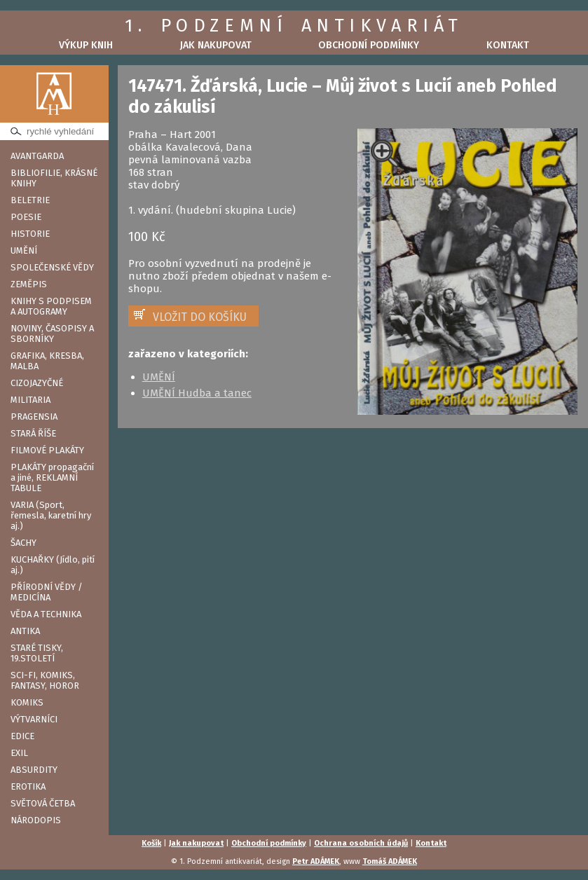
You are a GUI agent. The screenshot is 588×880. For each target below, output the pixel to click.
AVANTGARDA (37, 156)
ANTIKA (25, 631)
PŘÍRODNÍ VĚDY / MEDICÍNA (47, 592)
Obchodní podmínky (369, 45)
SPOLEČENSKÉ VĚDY (52, 267)
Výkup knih (86, 45)
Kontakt (508, 45)
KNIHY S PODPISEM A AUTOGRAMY (51, 306)
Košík (151, 843)
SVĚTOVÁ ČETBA (43, 803)
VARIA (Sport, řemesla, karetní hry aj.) (51, 515)
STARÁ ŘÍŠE (33, 433)
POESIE (26, 217)
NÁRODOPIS (36, 820)
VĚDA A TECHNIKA (46, 614)
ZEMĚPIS (29, 284)
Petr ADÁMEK (316, 861)
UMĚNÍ (24, 250)
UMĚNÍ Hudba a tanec (197, 393)
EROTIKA (28, 786)
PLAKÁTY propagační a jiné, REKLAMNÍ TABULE (52, 477)
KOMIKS (27, 702)
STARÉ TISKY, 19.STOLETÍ (37, 653)
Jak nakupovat (216, 45)
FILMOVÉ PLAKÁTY (47, 450)
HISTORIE (30, 234)
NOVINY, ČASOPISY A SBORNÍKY (52, 334)
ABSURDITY (34, 770)
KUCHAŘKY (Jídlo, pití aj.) (53, 565)
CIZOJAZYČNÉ (37, 383)
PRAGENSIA (34, 417)
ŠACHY (23, 543)
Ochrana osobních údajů (361, 843)
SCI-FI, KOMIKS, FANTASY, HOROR (45, 680)
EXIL (19, 753)
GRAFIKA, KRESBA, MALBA (47, 361)
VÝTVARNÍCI (34, 719)
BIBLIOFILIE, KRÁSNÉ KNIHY (54, 178)
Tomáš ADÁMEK (390, 861)
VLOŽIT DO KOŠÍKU (200, 317)
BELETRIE (30, 200)
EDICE (22, 736)
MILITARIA (30, 400)
